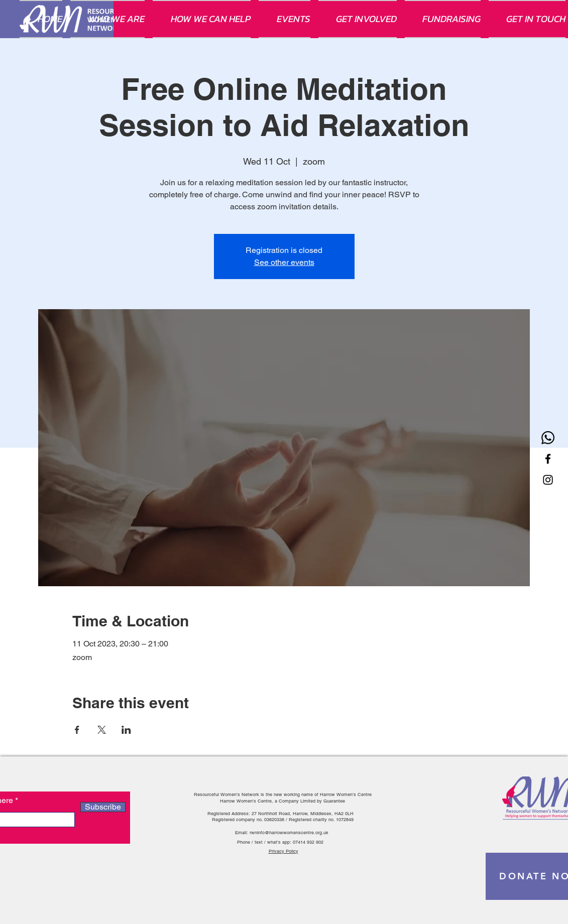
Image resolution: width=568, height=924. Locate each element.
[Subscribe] (103, 807)
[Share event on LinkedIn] (126, 730)
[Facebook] (548, 459)
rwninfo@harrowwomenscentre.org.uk (289, 833)
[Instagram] (548, 480)
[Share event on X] (102, 730)
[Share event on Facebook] (77, 730)
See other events (284, 262)
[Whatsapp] (548, 438)
